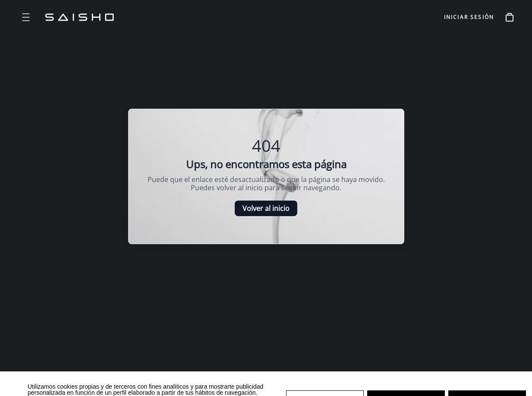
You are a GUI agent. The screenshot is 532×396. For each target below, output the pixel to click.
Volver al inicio (266, 208)
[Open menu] (26, 17)
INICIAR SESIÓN (469, 17)
